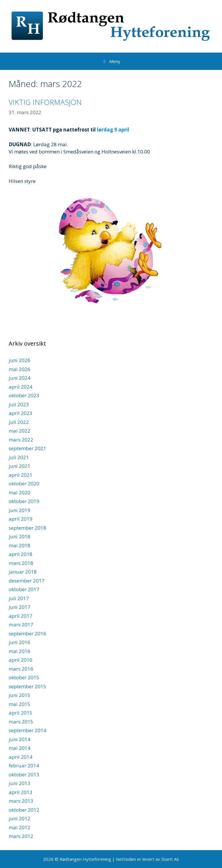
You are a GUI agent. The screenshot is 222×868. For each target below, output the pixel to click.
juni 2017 (20, 607)
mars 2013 (21, 801)
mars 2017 (21, 625)
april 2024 (21, 387)
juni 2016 (20, 642)
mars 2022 (21, 440)
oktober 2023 (24, 395)
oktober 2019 (24, 501)
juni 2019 (20, 510)
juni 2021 (20, 466)
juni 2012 (20, 818)
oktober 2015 (24, 677)
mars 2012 (21, 836)
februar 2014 (24, 766)
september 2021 (27, 448)
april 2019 (21, 519)
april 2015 (21, 713)
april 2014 (21, 757)
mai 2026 (20, 369)
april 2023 (21, 413)
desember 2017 (27, 581)
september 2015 (27, 686)
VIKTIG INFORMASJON (45, 102)
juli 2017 (19, 598)
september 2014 (27, 730)
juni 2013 (20, 783)
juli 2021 (19, 457)
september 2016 (27, 634)
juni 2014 (20, 739)
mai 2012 (20, 827)
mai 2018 (20, 545)
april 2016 (21, 660)
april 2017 (21, 616)
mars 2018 (21, 563)
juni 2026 (20, 360)
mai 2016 (20, 651)
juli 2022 (19, 422)
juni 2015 (20, 695)
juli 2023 (19, 404)
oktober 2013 (24, 775)
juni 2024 (20, 378)
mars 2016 (21, 669)
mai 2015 (20, 704)
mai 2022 (20, 431)
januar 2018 (23, 572)
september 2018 (27, 528)
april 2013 (21, 792)
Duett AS (170, 859)
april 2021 (21, 475)
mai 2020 (20, 493)
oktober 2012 (24, 810)
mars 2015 (21, 722)
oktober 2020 (24, 484)
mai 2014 (20, 748)
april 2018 (21, 554)
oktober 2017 (24, 589)
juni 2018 (20, 536)
